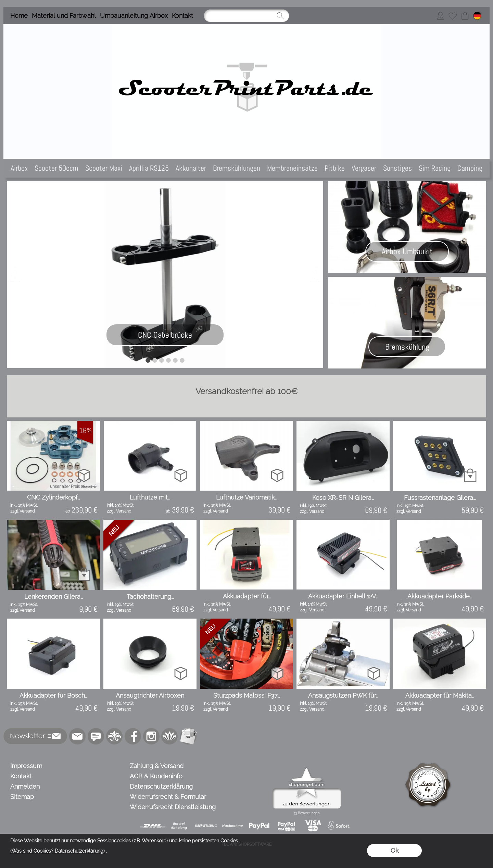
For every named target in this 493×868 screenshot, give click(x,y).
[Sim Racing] (435, 168)
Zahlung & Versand (157, 766)
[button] (35, 736)
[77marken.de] (96, 736)
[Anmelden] (440, 16)
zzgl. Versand (22, 511)
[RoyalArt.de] (114, 736)
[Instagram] (151, 736)
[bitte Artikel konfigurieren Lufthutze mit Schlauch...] (181, 475)
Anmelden (25, 786)
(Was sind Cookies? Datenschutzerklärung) (58, 851)
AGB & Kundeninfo (156, 776)
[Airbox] (19, 168)
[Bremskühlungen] (237, 168)
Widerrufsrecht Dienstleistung (173, 807)
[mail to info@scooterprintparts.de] (77, 736)
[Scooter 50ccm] (56, 168)
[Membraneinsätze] (292, 168)
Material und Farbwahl (64, 16)
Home (19, 16)
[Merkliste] (453, 16)
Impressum (26, 766)
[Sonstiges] (397, 168)
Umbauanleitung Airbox (134, 16)
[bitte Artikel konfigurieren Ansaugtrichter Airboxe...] (181, 673)
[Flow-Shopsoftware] (170, 736)
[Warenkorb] (465, 16)
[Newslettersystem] (188, 736)
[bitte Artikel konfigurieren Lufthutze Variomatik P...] (277, 475)
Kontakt (182, 16)
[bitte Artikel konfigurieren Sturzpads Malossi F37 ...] (277, 673)
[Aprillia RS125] (149, 168)
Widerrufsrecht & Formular (168, 797)
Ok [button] (395, 850)
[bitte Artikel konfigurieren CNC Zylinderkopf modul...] (84, 475)
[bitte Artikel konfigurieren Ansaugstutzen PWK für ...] (374, 673)
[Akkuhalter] (191, 168)
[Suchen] (246, 16)
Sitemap (22, 797)
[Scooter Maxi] (104, 168)
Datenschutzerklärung (161, 786)
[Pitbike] (335, 168)
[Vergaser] (364, 168)
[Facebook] (133, 736)
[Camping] (470, 168)
